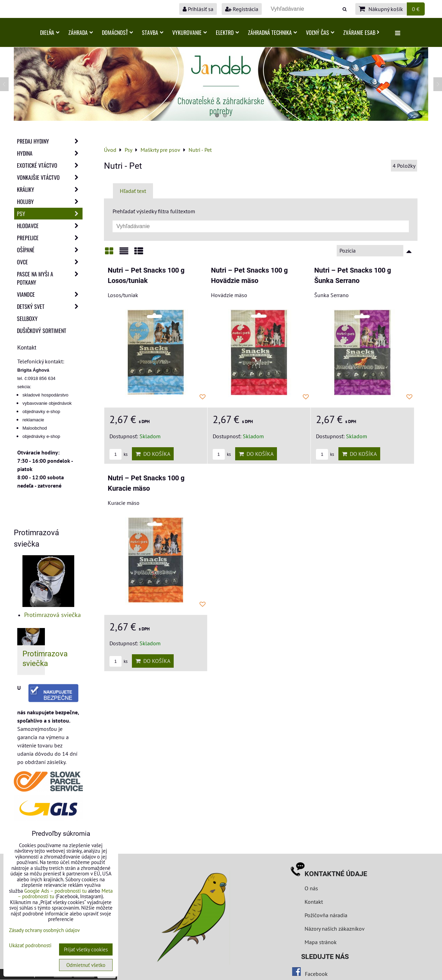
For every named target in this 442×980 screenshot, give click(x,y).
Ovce (50, 262)
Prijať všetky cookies (86, 949)
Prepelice (50, 238)
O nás (311, 888)
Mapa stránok (321, 942)
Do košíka (153, 454)
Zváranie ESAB (361, 32)
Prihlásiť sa (198, 9)
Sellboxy (27, 318)
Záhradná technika (272, 32)
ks (118, 454)
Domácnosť (117, 32)
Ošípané (50, 250)
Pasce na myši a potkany (50, 278)
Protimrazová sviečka (52, 615)
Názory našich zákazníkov (335, 929)
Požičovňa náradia (326, 915)
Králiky (50, 189)
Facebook (316, 974)
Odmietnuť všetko (86, 965)
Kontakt (314, 902)
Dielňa (50, 32)
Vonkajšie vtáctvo (50, 177)
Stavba (153, 32)
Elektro (227, 32)
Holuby (50, 202)
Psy (50, 214)
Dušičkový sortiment (42, 331)
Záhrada (81, 32)
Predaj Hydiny (50, 141)
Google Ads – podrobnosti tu (55, 891)
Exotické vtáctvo (50, 165)
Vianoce (50, 294)
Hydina (50, 153)
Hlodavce (50, 226)
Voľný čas (320, 32)
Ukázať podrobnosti (30, 946)
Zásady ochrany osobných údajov (44, 930)
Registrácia (242, 9)
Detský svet (50, 306)
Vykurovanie (190, 32)
